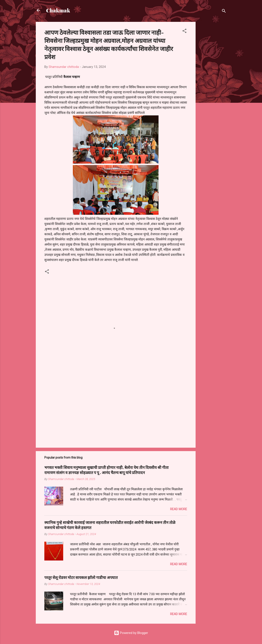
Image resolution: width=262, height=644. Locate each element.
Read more (179, 509)
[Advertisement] (213, 86)
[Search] (224, 12)
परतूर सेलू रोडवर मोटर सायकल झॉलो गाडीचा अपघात (81, 577)
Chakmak (58, 10)
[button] (184, 32)
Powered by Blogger (131, 633)
